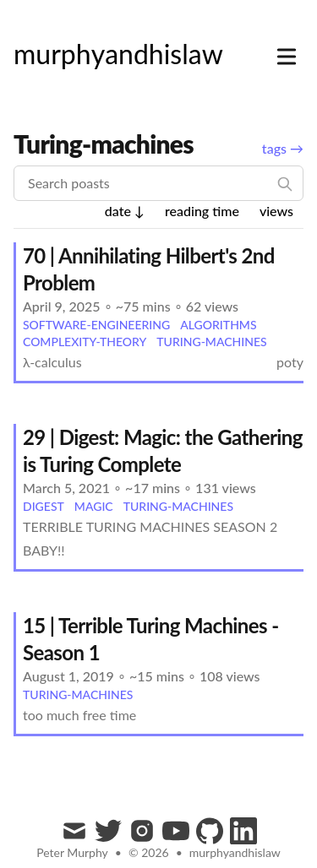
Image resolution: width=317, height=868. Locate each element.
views (276, 211)
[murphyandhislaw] (118, 54)
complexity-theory (85, 342)
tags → (283, 148)
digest (44, 506)
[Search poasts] (158, 183)
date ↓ (125, 211)
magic (94, 506)
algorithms (218, 325)
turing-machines (211, 342)
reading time (202, 211)
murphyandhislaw (235, 852)
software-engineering (96, 325)
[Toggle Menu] (287, 53)
